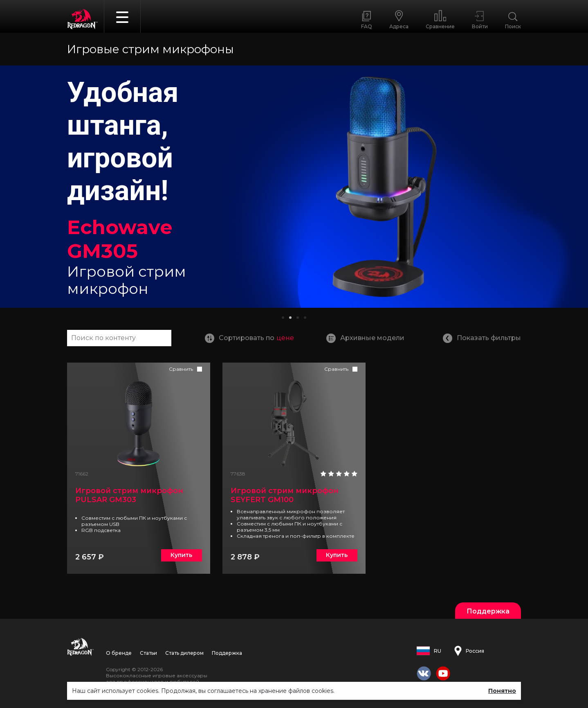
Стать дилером (184, 653)
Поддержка (227, 653)
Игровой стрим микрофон (129, 495)
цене (285, 338)
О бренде (119, 653)
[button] (283, 318)
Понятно (502, 691)
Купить (181, 555)
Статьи (148, 653)
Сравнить (181, 369)
